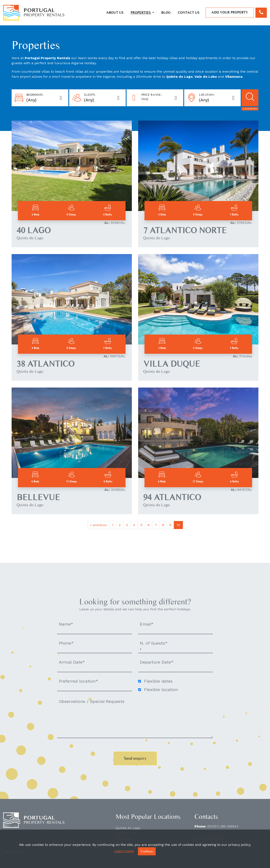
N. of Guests (154, 643)
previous (98, 525)
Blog (166, 13)
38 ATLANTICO (46, 364)
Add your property (230, 12)
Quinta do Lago (128, 828)
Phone (66, 643)
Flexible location (161, 690)
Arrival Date (72, 662)
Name (66, 624)
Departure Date (157, 662)
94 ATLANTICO (172, 497)
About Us (115, 13)
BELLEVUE (38, 497)
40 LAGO (34, 230)
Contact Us (189, 13)
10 (178, 525)
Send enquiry (135, 758)
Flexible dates (158, 681)
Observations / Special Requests (92, 701)
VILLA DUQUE (172, 364)
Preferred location (78, 681)
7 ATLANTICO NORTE (185, 230)
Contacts (206, 816)
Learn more (124, 851)
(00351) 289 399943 (223, 826)
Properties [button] (141, 13)
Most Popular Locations (148, 816)
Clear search (250, 109)
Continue (147, 851)
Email (147, 624)
